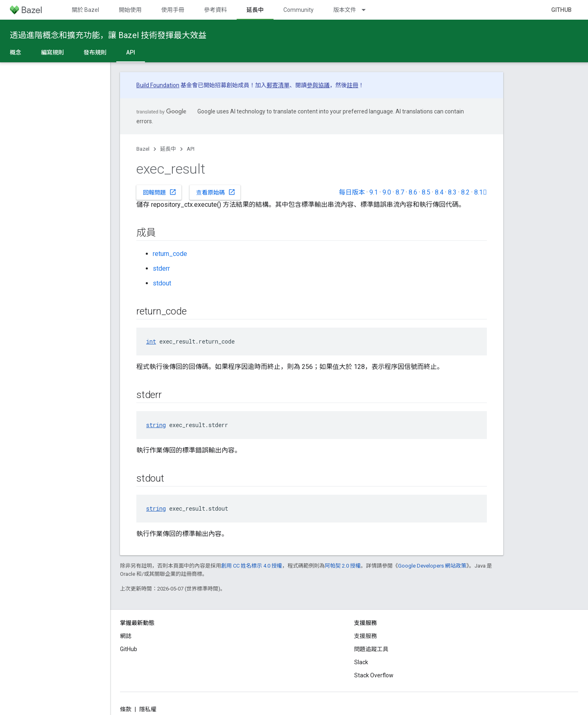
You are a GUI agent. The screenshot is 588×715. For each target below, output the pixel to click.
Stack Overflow (374, 675)
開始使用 (130, 10)
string (156, 425)
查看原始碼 (216, 192)
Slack (361, 662)
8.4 (439, 192)
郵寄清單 (278, 85)
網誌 (126, 636)
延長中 (168, 149)
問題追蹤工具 (371, 649)
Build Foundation (158, 85)
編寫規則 (52, 52)
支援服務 (366, 636)
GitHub (561, 10)
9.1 (374, 192)
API (191, 149)
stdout (162, 283)
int (151, 341)
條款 (126, 709)
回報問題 (160, 192)
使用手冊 (173, 10)
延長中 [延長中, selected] (255, 10)
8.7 (400, 192)
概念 (16, 52)
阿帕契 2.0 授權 (343, 566)
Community (299, 10)
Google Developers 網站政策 (432, 566)
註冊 (353, 85)
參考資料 (215, 10)
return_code (170, 254)
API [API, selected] (131, 52)
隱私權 (148, 709)
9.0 (387, 192)
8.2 (465, 192)
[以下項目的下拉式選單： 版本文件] (367, 10)
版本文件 (345, 10)
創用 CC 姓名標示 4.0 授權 (252, 566)
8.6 (413, 192)
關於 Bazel (85, 10)
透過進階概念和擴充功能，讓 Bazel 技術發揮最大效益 (108, 35)
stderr (161, 268)
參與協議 (318, 85)
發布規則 (95, 52)
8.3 (452, 192)
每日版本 (352, 192)
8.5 (426, 192)
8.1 (481, 192)
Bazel (143, 149)
